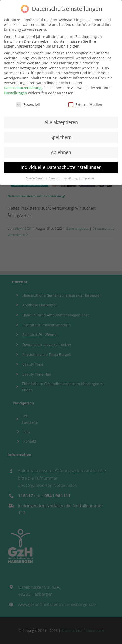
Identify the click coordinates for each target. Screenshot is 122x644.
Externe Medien (85, 103)
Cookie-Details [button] (35, 177)
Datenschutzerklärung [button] (64, 177)
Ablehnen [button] (61, 151)
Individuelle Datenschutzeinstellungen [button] (61, 166)
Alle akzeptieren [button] (61, 121)
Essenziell (28, 103)
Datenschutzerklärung (23, 86)
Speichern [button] (61, 136)
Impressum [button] (89, 177)
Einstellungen (15, 91)
